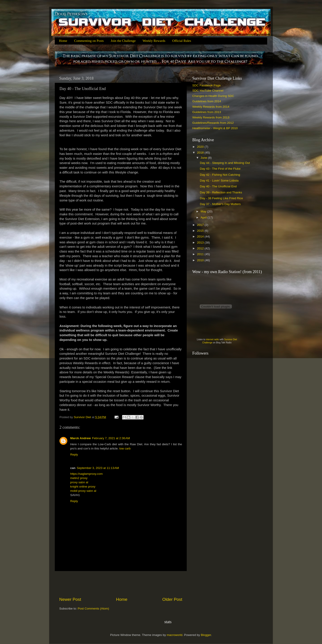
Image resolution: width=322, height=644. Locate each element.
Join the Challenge (123, 41)
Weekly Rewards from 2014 (211, 107)
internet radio (212, 339)
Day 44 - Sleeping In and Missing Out (225, 163)
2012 (201, 248)
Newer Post (70, 599)
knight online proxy (83, 487)
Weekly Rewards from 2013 (211, 117)
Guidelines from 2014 (207, 101)
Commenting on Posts (89, 41)
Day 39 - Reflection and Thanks (221, 192)
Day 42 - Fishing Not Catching (220, 175)
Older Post (172, 599)
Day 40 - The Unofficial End (218, 186)
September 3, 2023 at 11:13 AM (98, 468)
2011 (201, 254)
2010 (201, 260)
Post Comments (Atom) (93, 609)
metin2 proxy (79, 478)
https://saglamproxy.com (86, 474)
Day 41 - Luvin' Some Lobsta (219, 181)
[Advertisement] (121, 584)
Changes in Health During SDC (213, 96)
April (204, 217)
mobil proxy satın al (83, 491)
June (204, 158)
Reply (74, 455)
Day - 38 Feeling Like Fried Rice (221, 198)
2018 (201, 153)
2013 (201, 243)
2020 (201, 147)
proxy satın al (79, 482)
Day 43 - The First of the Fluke (220, 169)
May (204, 211)
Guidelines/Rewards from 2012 (213, 123)
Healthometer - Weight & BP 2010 (215, 128)
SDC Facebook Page (207, 85)
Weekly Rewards (154, 41)
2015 (201, 231)
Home (63, 41)
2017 (201, 225)
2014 (201, 236)
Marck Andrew (80, 438)
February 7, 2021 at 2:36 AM (111, 438)
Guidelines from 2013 (207, 112)
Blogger (206, 635)
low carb (125, 448)
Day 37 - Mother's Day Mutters (220, 204)
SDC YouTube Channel (208, 91)
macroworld (175, 635)
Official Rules (182, 41)
